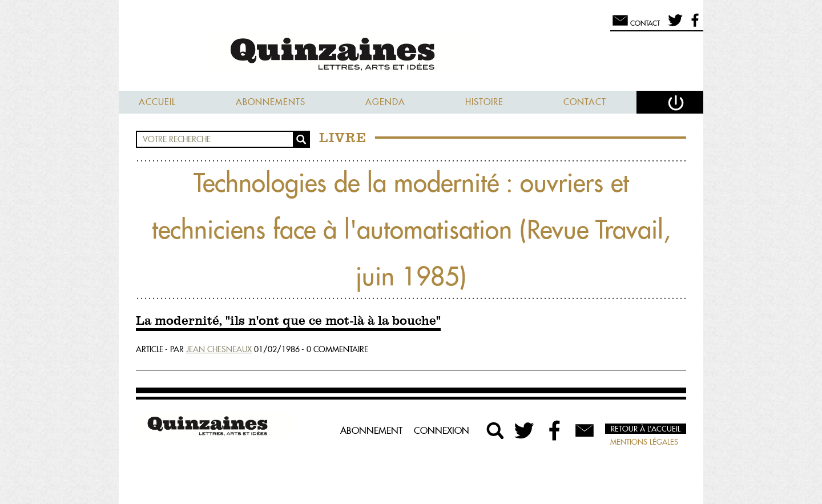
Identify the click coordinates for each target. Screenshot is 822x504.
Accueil (157, 102)
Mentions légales (644, 442)
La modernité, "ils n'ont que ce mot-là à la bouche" (288, 321)
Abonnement (371, 430)
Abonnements (271, 102)
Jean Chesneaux (219, 349)
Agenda (385, 102)
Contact (585, 102)
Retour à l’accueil (646, 429)
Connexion (442, 430)
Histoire (484, 102)
